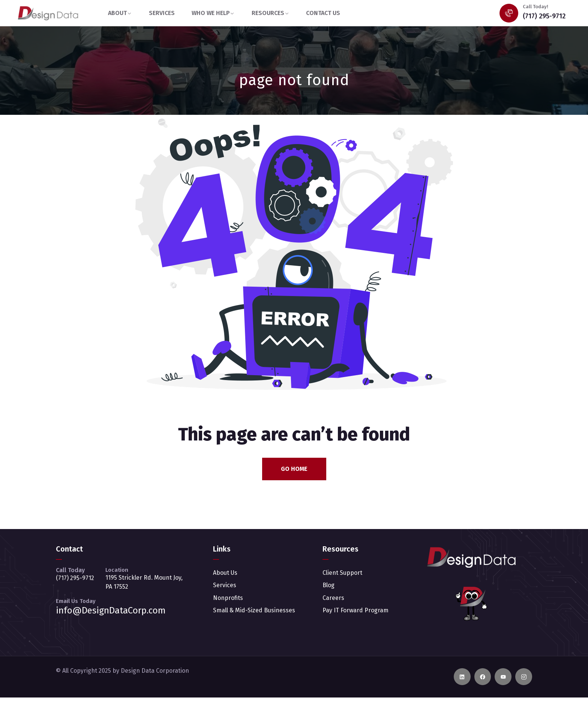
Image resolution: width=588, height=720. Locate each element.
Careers (333, 598)
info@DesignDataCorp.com (111, 610)
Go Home (294, 469)
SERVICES (162, 13)
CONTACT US (323, 13)
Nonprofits (228, 598)
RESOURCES (268, 13)
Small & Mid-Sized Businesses (254, 610)
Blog (328, 585)
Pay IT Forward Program (355, 610)
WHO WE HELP (211, 13)
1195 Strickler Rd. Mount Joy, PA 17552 (144, 582)
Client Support (342, 573)
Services (225, 585)
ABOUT (117, 13)
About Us (225, 573)
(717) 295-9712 (544, 16)
